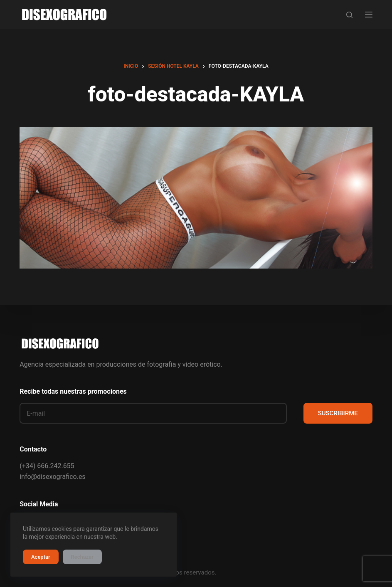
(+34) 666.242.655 (47, 466)
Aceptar (41, 557)
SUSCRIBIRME (338, 413)
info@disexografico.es (52, 477)
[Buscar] (349, 15)
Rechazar (82, 557)
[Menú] (369, 15)
